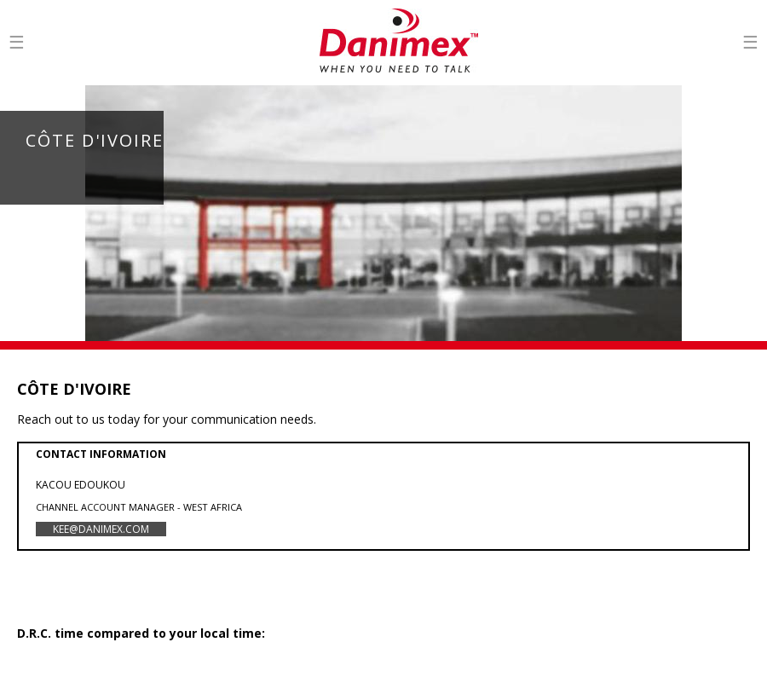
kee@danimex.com (101, 529)
